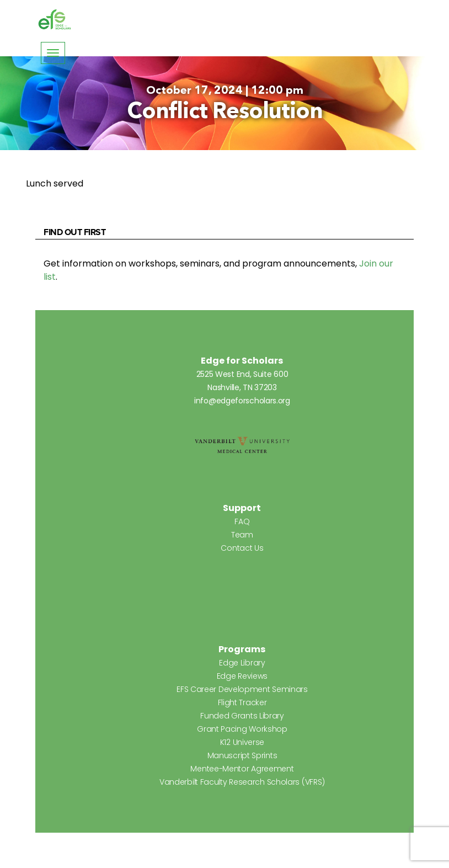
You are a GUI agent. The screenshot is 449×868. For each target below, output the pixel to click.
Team (242, 535)
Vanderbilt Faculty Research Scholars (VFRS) (242, 782)
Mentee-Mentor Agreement (242, 769)
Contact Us (242, 548)
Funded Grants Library (242, 716)
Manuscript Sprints (242, 755)
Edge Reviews (242, 676)
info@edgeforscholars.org (242, 401)
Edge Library (242, 663)
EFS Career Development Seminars (242, 689)
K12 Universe (242, 742)
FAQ (242, 521)
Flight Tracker (242, 702)
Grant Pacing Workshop (242, 729)
